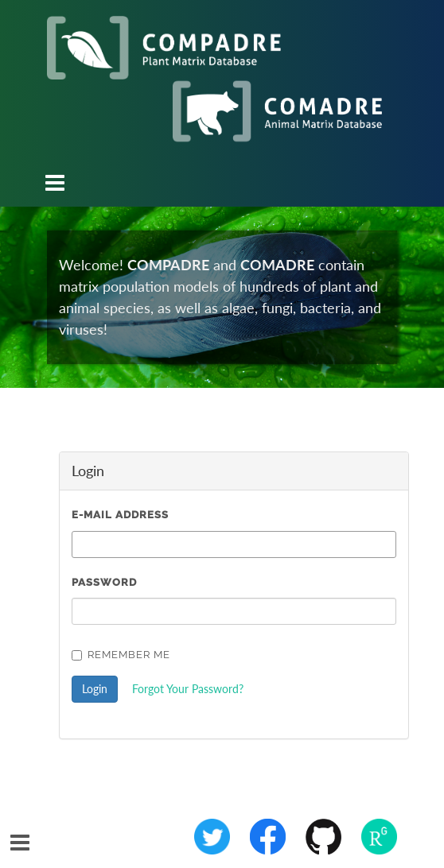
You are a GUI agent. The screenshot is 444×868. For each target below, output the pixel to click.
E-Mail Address (120, 515)
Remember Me (121, 655)
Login (95, 689)
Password (104, 582)
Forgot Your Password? (188, 689)
